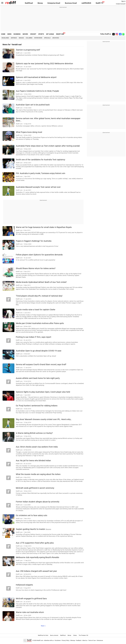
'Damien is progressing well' (28, 50)
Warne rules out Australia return (30, 612)
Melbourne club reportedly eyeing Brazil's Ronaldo (37, 557)
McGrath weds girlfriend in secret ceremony (35, 488)
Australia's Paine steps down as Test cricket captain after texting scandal (48, 146)
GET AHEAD (50, 34)
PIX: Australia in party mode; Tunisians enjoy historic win (41, 173)
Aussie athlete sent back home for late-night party (38, 378)
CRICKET (33, 34)
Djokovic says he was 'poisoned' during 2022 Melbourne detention (44, 64)
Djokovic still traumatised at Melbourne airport (36, 77)
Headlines (5, 38)
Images (21, 38)
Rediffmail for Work (43, 635)
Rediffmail (29, 3)
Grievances (100, 640)
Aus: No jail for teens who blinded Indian (33, 461)
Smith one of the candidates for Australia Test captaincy (40, 160)
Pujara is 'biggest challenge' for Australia (34, 241)
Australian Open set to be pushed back (33, 105)
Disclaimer (58, 640)
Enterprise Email (54, 3)
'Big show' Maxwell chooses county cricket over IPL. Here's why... (44, 419)
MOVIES (25, 34)
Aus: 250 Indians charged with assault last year (36, 571)
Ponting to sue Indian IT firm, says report (34, 337)
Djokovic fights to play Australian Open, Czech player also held (43, 392)
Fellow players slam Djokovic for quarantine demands (39, 255)
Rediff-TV (100, 3)
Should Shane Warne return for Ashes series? (36, 268)
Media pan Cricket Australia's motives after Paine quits (40, 323)
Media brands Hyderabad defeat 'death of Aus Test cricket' (41, 282)
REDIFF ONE (60, 34)
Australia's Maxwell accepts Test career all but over (38, 187)
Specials (47, 38)
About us (85, 640)
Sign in (123, 1)
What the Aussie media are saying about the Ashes (38, 474)
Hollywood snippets (24, 585)
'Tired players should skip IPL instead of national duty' (39, 296)
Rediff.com (40, 640)
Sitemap (73, 640)
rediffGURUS (86, 3)
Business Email (71, 3)
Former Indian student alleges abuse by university (38, 502)
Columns (29, 38)
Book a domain (54, 635)
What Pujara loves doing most (29, 132)
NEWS (9, 34)
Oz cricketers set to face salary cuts (31, 515)
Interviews (38, 38)
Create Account (121, 4)
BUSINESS (17, 34)
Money (40, 3)
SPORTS (41, 34)
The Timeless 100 (83, 635)
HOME (3, 34)
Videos (75, 635)
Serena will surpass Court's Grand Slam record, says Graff (41, 364)
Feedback (79, 640)
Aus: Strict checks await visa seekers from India (37, 447)
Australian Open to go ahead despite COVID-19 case (39, 351)
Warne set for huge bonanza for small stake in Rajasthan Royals (44, 227)
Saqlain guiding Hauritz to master (33, 529)
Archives (56, 38)
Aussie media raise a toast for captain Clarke (36, 310)
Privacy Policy (65, 640)
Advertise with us (49, 640)
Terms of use (92, 640)
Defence (14, 38)
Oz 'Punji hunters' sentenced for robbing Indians (37, 406)
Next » (43, 626)
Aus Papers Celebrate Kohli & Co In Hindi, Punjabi (37, 91)
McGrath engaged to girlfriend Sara (31, 599)
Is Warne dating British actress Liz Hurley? (34, 433)
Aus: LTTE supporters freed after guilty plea (35, 543)
